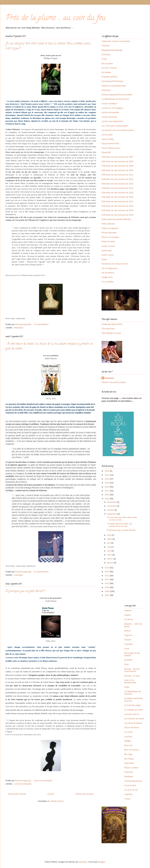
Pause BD (106, 152)
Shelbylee (129, 776)
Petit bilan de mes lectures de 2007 (117, 157)
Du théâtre (106, 72)
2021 (107, 475)
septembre (112, 514)
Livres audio (107, 135)
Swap (104, 259)
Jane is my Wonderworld (130, 681)
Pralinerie (129, 772)
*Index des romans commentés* (116, 41)
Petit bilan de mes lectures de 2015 (117, 193)
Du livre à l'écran (109, 68)
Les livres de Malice (133, 723)
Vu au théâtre (108, 282)
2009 (107, 587)
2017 (107, 491)
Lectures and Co (132, 714)
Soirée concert (108, 246)
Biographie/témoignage (112, 50)
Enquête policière (109, 77)
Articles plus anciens (85, 794)
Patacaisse (129, 763)
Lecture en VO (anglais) (112, 108)
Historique (19, 328)
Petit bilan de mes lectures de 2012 (117, 179)
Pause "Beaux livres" (111, 148)
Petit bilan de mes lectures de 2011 (117, 175)
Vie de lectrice (108, 273)
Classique (19, 575)
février (110, 559)
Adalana (128, 610)
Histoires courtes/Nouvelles (114, 86)
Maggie (128, 741)
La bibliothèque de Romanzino (115, 99)
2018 (107, 487)
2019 (107, 483)
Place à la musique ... (111, 237)
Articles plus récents (17, 794)
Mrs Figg (128, 754)
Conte (104, 59)
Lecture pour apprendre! (112, 121)
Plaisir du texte (108, 241)
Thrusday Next (108, 329)
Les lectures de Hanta (134, 719)
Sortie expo (107, 251)
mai (109, 547)
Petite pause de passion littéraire (116, 219)
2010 (107, 583)
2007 (107, 595)
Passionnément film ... (112, 144)
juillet (110, 539)
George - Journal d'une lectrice (132, 670)
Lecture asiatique (109, 103)
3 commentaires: (42, 324)
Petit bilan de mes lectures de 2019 (117, 210)
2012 (107, 576)
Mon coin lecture (132, 750)
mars (110, 555)
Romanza (109, 378)
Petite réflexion (108, 224)
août (109, 535)
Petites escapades (110, 228)
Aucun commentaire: (43, 781)
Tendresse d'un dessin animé (115, 264)
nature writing (108, 139)
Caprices (128, 635)
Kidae (127, 687)
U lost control (130, 785)
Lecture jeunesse (109, 117)
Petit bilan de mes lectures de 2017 (117, 201)
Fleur (127, 664)
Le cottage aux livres (134, 710)
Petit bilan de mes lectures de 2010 (117, 170)
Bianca (127, 631)
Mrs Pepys (129, 759)
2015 (107, 499)
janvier (110, 563)
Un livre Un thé (131, 790)
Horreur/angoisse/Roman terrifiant (117, 95)
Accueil (51, 794)
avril (109, 551)
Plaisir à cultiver (131, 768)
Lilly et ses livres (132, 727)
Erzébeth (128, 660)
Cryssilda (128, 644)
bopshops (83, 862)
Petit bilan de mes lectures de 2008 (117, 161)
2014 (107, 568)
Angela (127, 615)
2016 (107, 495)
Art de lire (129, 619)
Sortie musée (108, 255)
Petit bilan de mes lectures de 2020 (117, 215)
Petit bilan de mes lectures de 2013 (117, 184)
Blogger (102, 862)
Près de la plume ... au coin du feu (55, 18)
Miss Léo (128, 745)
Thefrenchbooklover (133, 781)
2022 (107, 471)
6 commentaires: (42, 572)
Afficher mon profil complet (114, 382)
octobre (111, 510)
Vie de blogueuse (109, 268)
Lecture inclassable (23, 784)
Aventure (106, 46)
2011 (107, 579)
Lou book (128, 732)
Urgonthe (128, 794)
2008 (107, 591)
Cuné (127, 649)
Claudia (128, 640)
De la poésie (107, 63)
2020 (107, 479)
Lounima (128, 736)
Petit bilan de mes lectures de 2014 (117, 188)
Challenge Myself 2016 (112, 324)
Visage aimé (107, 277)
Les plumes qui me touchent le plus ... (119, 130)
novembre (112, 506)
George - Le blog (132, 676)
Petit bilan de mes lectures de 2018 (117, 206)
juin (109, 543)
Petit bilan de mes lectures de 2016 (117, 197)
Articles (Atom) (57, 801)
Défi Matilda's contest (111, 333)
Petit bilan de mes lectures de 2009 (117, 166)
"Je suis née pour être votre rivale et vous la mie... (122, 519)
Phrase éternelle (109, 233)
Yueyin (127, 799)
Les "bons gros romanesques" (115, 126)
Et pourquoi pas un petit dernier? (25, 591)
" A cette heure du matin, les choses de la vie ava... (119, 525)
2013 (107, 572)
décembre (112, 502)
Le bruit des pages (133, 705)
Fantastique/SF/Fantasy (112, 81)
